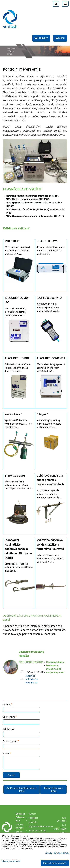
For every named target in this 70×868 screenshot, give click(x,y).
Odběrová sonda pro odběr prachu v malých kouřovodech (50, 480)
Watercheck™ (13, 414)
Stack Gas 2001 (15, 476)
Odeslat (11, 775)
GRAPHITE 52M (47, 241)
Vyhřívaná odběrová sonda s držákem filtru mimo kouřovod (50, 544)
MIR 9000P (12, 241)
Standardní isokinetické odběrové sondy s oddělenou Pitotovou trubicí (18, 549)
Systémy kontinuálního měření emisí (21, 790)
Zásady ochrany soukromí (57, 853)
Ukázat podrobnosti (11, 861)
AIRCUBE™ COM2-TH (51, 358)
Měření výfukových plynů (53, 790)
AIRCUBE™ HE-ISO (17, 358)
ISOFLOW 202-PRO (49, 298)
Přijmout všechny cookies (55, 863)
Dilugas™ (42, 414)
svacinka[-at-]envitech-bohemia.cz (32, 679)
